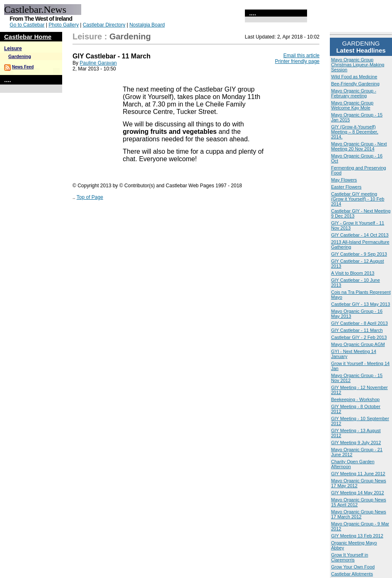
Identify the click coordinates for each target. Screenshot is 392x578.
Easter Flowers (346, 187)
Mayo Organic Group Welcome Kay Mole (352, 105)
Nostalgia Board (147, 25)
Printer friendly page (297, 61)
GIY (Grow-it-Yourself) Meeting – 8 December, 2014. (355, 132)
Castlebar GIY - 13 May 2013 (361, 304)
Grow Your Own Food (353, 567)
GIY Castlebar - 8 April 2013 (359, 323)
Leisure (13, 48)
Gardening (20, 56)
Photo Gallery (64, 25)
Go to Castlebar (27, 25)
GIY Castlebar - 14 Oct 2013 (360, 235)
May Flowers (344, 180)
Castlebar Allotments (352, 574)
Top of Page (90, 197)
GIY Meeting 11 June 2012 (358, 474)
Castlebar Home (28, 37)
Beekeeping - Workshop (355, 399)
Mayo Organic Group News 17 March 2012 (359, 514)
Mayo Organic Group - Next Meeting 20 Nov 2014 (359, 146)
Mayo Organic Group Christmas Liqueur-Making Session (358, 65)
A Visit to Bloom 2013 (353, 273)
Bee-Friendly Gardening (355, 84)
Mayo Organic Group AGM (358, 344)
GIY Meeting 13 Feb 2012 (357, 536)
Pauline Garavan (98, 63)
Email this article (301, 56)
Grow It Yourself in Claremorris (350, 557)
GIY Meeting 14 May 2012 (358, 493)
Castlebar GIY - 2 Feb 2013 (359, 337)
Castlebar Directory (104, 25)
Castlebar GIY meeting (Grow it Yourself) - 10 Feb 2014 (358, 199)
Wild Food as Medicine (354, 77)
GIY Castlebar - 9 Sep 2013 (359, 254)
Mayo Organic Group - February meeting (354, 93)
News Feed (23, 67)
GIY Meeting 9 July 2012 (356, 443)
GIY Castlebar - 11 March (357, 330)
